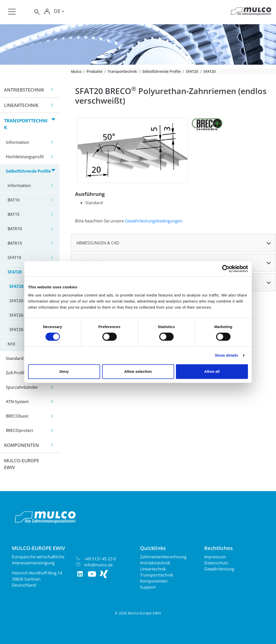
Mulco (76, 71)
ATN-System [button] (17, 402)
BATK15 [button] (15, 243)
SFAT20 (192, 71)
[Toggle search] (37, 12)
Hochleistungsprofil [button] (25, 157)
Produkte (95, 71)
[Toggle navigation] (12, 12)
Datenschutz (216, 563)
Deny (64, 371)
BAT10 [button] (14, 200)
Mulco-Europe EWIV (22, 464)
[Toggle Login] (47, 12)
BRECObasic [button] (17, 416)
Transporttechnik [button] (26, 124)
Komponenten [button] (21, 445)
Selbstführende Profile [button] (28, 171)
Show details (227, 355)
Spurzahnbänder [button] (22, 387)
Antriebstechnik (155, 563)
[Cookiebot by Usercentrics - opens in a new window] (226, 269)
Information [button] (17, 142)
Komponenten (154, 581)
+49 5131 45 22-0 (100, 559)
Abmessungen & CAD (98, 243)
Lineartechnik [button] (21, 105)
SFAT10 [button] (14, 258)
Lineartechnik (153, 569)
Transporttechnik (122, 71)
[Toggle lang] (59, 12)
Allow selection (138, 371)
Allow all (212, 371)
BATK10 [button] (15, 229)
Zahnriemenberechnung (163, 557)
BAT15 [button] (14, 214)
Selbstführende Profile (162, 71)
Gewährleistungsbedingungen (154, 221)
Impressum (215, 557)
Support (148, 587)
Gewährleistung (219, 569)
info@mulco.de (98, 565)
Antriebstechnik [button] (24, 90)
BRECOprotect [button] (19, 430)
